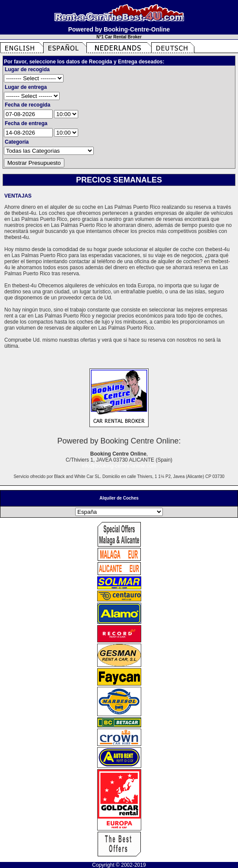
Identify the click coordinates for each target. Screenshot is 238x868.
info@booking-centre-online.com (119, 466)
